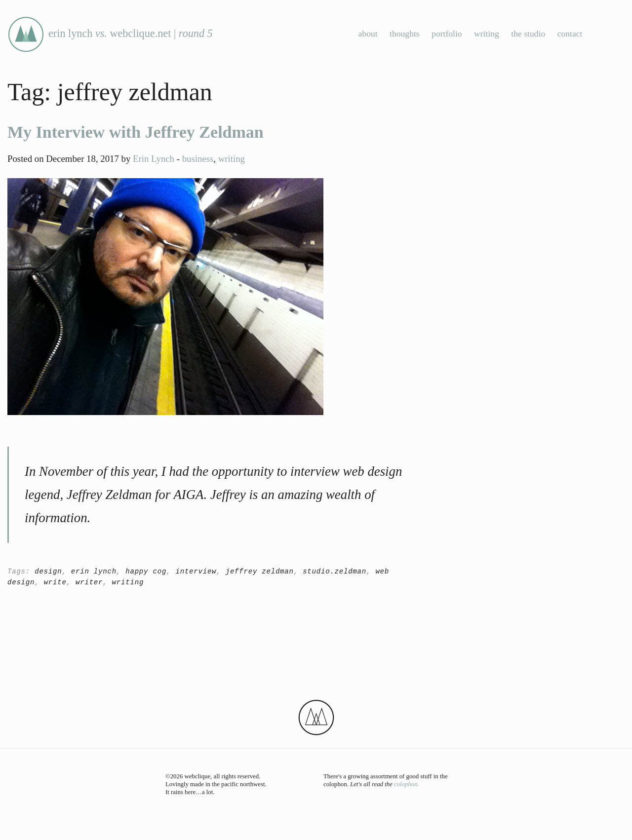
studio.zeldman (335, 572)
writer (89, 582)
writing (487, 34)
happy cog (146, 572)
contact (570, 34)
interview (196, 572)
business (198, 159)
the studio (528, 34)
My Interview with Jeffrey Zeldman (136, 132)
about (368, 34)
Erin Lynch (154, 159)
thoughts (405, 34)
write (55, 582)
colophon (406, 784)
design (48, 572)
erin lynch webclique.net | (110, 33)
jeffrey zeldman (260, 572)
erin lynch (94, 572)
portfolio (447, 34)
